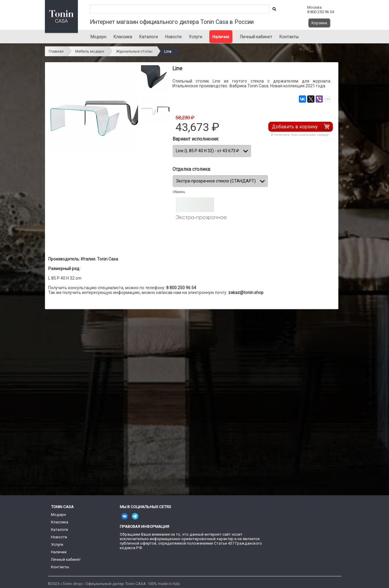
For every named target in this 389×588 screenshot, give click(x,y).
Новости (173, 37)
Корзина (319, 23)
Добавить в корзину (295, 127)
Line (168, 51)
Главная (56, 51)
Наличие (221, 37)
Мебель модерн (90, 51)
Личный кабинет (256, 37)
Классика (123, 37)
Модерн (98, 37)
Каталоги (149, 37)
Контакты (289, 37)
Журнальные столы (134, 51)
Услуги (195, 37)
